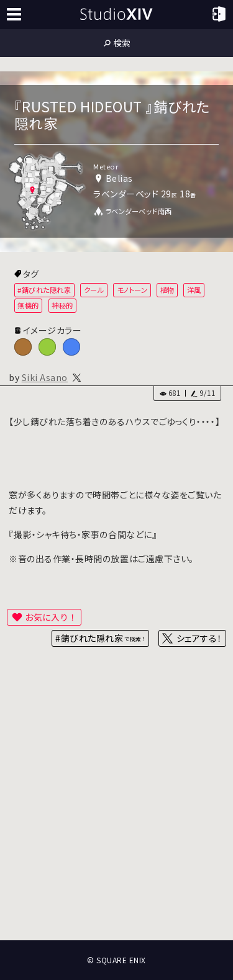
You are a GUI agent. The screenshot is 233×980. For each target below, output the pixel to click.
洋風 (194, 290)
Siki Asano (45, 377)
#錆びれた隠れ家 (44, 290)
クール (94, 290)
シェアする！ (199, 638)
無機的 (28, 305)
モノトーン (132, 290)
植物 (167, 290)
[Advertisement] (116, 810)
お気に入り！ (51, 617)
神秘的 (62, 305)
